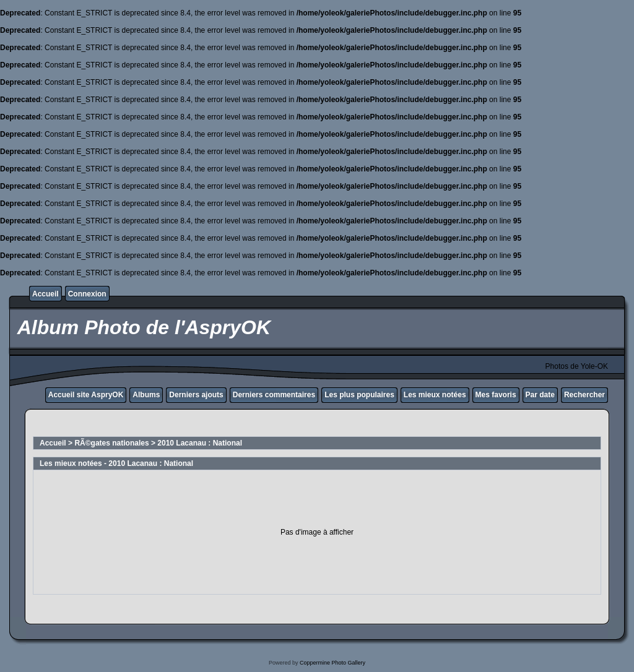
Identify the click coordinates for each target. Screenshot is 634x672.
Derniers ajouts (196, 395)
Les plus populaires (359, 395)
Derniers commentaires (274, 395)
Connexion (87, 294)
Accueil (46, 294)
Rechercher (584, 395)
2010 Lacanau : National (200, 443)
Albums (146, 395)
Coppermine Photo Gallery (332, 663)
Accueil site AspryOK (86, 395)
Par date (540, 395)
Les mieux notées (435, 395)
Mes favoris (496, 395)
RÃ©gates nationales (111, 443)
